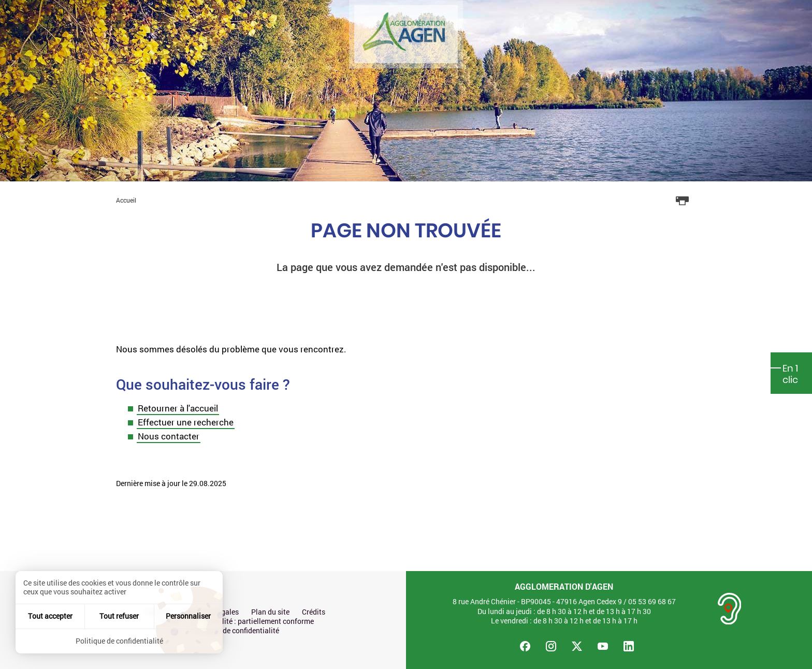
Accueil (126, 200)
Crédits (314, 612)
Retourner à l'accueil (178, 408)
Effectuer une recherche (186, 422)
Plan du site (270, 612)
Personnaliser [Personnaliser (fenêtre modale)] (188, 616)
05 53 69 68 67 (652, 601)
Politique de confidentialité (235, 631)
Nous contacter (169, 436)
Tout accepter (50, 616)
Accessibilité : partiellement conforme (252, 621)
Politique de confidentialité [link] (119, 641)
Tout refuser (119, 616)
